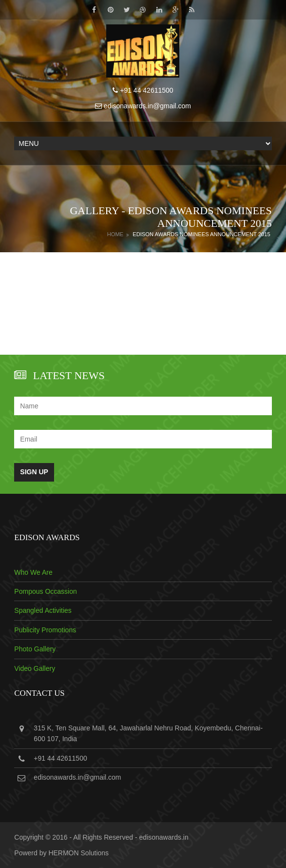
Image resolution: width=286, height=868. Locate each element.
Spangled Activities (43, 610)
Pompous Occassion (45, 591)
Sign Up (34, 472)
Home (115, 234)
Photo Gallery (35, 649)
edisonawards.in (164, 837)
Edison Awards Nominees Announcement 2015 (201, 234)
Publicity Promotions (45, 630)
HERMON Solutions (78, 853)
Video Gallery (35, 668)
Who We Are (33, 572)
